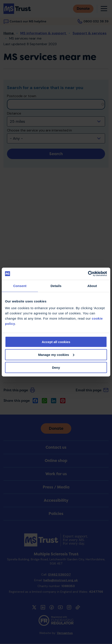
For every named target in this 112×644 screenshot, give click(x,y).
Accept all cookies (56, 342)
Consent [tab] (20, 286)
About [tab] (92, 286)
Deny (56, 367)
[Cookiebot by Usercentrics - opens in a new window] (88, 274)
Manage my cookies (56, 354)
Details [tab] (56, 286)
